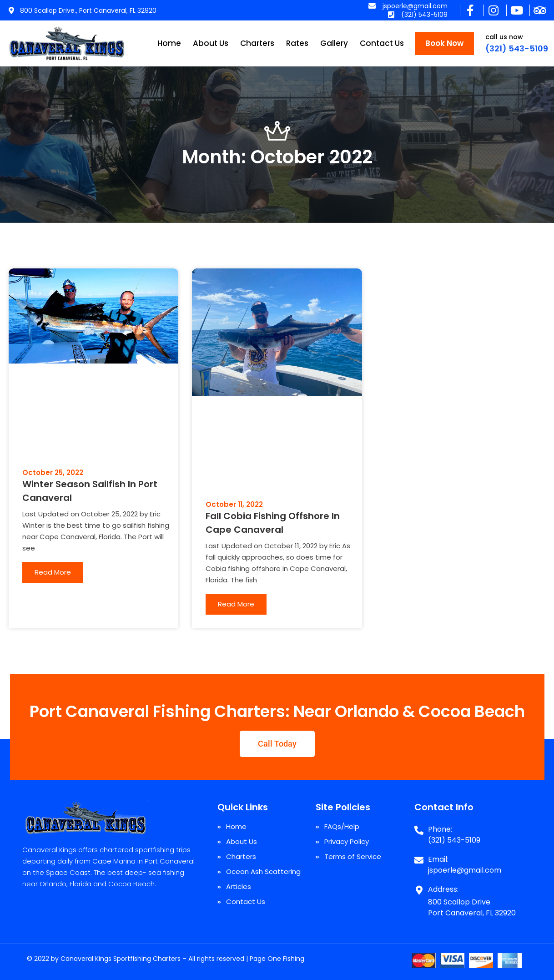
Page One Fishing (277, 959)
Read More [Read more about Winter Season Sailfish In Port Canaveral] (53, 572)
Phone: (440, 829)
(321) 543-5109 (517, 48)
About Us (211, 43)
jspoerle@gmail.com (465, 870)
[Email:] (419, 857)
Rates (297, 43)
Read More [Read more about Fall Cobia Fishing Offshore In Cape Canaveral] (236, 604)
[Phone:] (419, 827)
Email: (438, 859)
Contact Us (382, 43)
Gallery (334, 43)
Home (169, 43)
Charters (257, 43)
